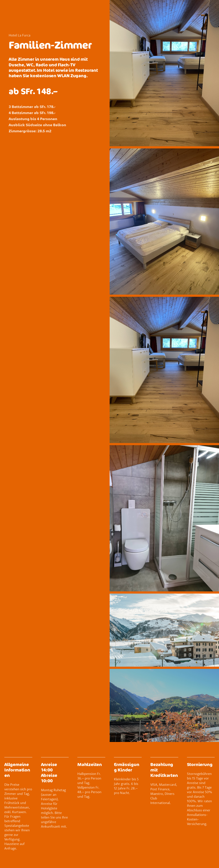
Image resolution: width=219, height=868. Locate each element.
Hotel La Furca (19, 35)
